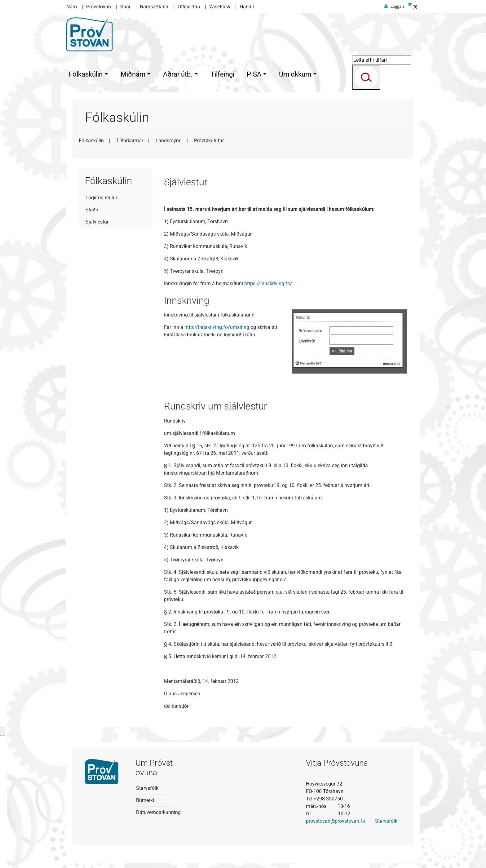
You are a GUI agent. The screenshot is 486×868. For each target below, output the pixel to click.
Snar (125, 7)
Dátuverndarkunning (158, 811)
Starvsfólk (147, 787)
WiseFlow (220, 7)
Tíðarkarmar (130, 139)
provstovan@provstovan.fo (336, 819)
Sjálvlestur (97, 220)
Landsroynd (169, 139)
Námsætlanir (154, 7)
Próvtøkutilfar (209, 139)
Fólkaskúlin (91, 139)
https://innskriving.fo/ (268, 282)
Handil (247, 7)
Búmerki (145, 799)
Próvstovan (99, 7)
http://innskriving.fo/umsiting (217, 326)
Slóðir (92, 208)
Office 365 (189, 7)
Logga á (398, 6)
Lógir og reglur (101, 196)
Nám (72, 7)
